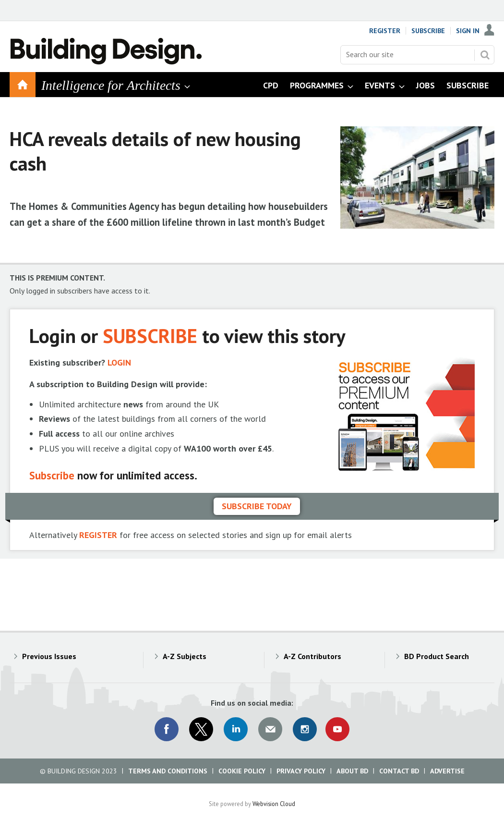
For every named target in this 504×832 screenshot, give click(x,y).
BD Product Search (437, 656)
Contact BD (399, 771)
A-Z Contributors (312, 656)
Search (485, 55)
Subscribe (428, 31)
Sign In (468, 31)
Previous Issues (49, 656)
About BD (352, 771)
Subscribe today (257, 506)
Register (385, 31)
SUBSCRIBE (150, 336)
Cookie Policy (242, 771)
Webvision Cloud (274, 804)
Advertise (447, 771)
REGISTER (98, 535)
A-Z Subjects (185, 656)
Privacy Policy (301, 771)
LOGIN (119, 362)
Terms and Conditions (168, 771)
